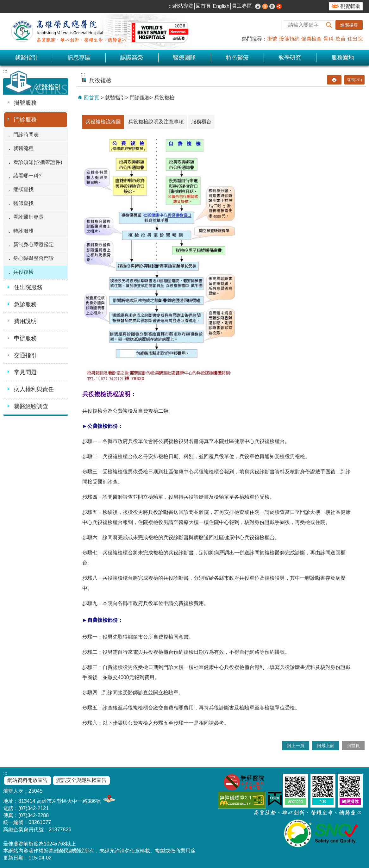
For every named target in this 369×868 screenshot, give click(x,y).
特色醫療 (237, 58)
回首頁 (203, 6)
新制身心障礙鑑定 (34, 244)
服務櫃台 (201, 122)
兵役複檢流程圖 (103, 122)
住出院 (355, 39)
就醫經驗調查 (31, 406)
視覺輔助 (350, 6)
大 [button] (272, 6)
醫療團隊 (184, 58)
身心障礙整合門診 (34, 258)
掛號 (272, 39)
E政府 (275, 799)
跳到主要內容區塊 (3, 3)
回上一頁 (296, 746)
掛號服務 (25, 103)
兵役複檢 (23, 272)
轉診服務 (23, 231)
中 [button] (265, 6)
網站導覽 (183, 6)
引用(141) (354, 80)
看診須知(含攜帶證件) (38, 162)
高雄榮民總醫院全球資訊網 (98, 31)
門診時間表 (26, 135)
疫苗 (341, 39)
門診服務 (25, 120)
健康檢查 (311, 39)
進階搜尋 (349, 25)
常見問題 (25, 372)
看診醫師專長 (28, 217)
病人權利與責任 (34, 389)
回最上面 (326, 746)
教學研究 (290, 58)
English (221, 6)
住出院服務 (28, 287)
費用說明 (25, 321)
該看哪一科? (27, 176)
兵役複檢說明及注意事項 (156, 122)
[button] (329, 25)
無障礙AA (242, 800)
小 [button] (258, 6)
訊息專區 (79, 58)
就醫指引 (26, 58)
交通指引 (25, 355)
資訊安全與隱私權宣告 (81, 780)
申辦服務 (25, 338)
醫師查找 (23, 203)
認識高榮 (132, 58)
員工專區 (242, 6)
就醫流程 (23, 148)
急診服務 (25, 304)
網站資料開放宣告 (28, 780)
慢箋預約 (289, 39)
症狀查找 (23, 189)
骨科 (328, 39)
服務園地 (343, 58)
